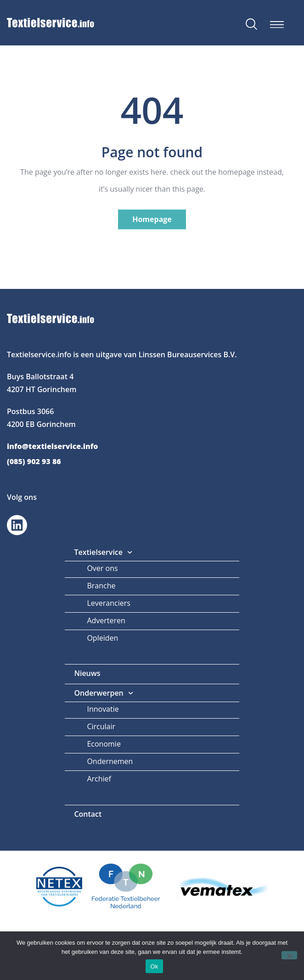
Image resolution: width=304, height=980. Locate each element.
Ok (154, 966)
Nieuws (87, 673)
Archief (99, 779)
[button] (277, 25)
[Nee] (289, 955)
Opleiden (102, 638)
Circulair (101, 726)
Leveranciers (108, 603)
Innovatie (103, 709)
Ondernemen (110, 761)
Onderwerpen (104, 693)
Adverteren (106, 620)
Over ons (102, 568)
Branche (101, 586)
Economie (104, 744)
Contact (88, 814)
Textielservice (103, 552)
